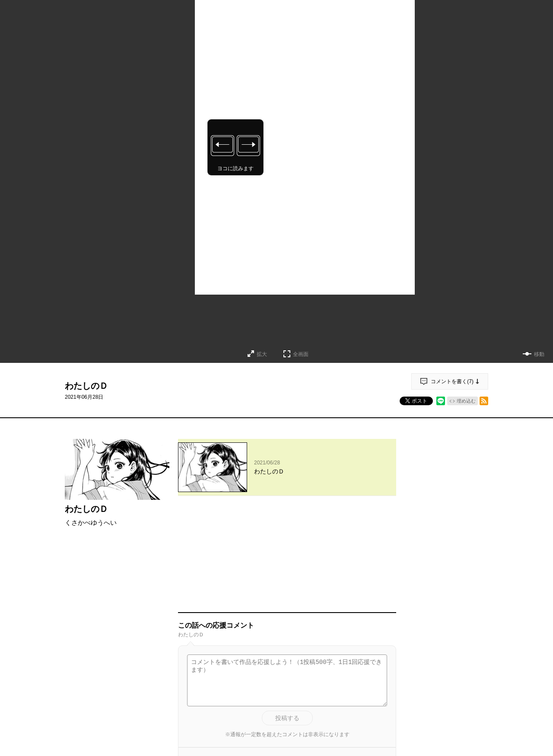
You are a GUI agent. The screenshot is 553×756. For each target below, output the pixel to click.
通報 (382, 675)
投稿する (287, 619)
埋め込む (466, 401)
